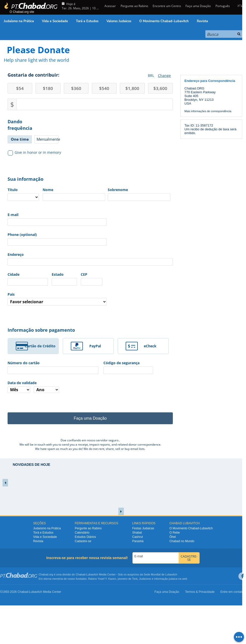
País (11, 294)
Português (223, 6)
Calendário (82, 533)
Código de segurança (121, 363)
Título (13, 190)
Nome (48, 190)
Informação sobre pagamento (41, 330)
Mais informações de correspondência (208, 111)
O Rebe (174, 533)
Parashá (138, 541)
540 (104, 88)
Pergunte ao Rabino (134, 6)
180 (48, 88)
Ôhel (172, 537)
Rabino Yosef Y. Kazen (102, 579)
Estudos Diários (85, 537)
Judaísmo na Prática (19, 21)
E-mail (13, 215)
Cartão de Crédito (40, 346)
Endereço (16, 254)
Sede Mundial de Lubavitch (160, 574)
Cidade (13, 274)
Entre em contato (232, 592)
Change (164, 75)
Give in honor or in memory (35, 152)
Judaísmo (145, 579)
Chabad (81, 574)
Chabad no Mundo (182, 541)
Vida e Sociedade (55, 21)
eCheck (150, 346)
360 (76, 88)
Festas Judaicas (143, 528)
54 (20, 88)
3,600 (160, 88)
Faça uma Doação (198, 6)
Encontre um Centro (167, 6)
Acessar (110, 6)
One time (20, 139)
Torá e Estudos (87, 21)
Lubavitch (92, 574)
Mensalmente (48, 139)
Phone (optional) (22, 235)
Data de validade (22, 383)
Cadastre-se (83, 541)
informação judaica (166, 579)
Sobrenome (118, 190)
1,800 (132, 88)
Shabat (137, 533)
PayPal (95, 346)
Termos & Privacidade (200, 592)
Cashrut (138, 537)
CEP (84, 274)
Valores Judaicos (119, 21)
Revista (202, 21)
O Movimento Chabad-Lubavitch (164, 21)
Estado (58, 274)
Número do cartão (24, 363)
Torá (135, 579)
